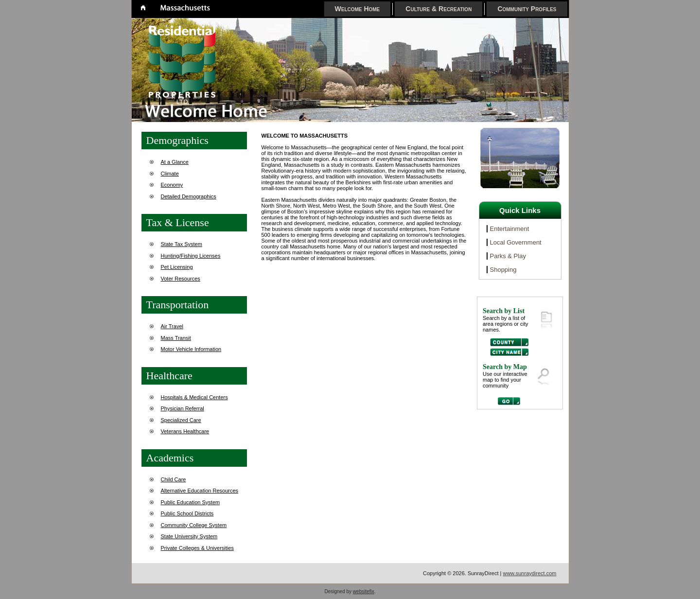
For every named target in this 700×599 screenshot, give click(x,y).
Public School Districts (187, 513)
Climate (170, 174)
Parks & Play (508, 256)
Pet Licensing (177, 267)
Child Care (174, 479)
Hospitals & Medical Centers (194, 397)
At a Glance (175, 162)
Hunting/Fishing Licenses (191, 256)
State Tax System (182, 244)
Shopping (503, 270)
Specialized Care (181, 420)
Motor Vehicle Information (191, 349)
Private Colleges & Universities (197, 548)
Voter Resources (181, 279)
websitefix (364, 591)
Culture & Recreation (438, 9)
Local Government (516, 242)
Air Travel (172, 326)
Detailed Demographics (189, 196)
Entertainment (510, 229)
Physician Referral (183, 408)
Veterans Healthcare (185, 431)
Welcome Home (358, 9)
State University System (189, 536)
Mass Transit (176, 338)
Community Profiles (527, 9)
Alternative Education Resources (200, 491)
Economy (172, 185)
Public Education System (191, 502)
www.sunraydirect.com (529, 573)
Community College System (194, 525)
